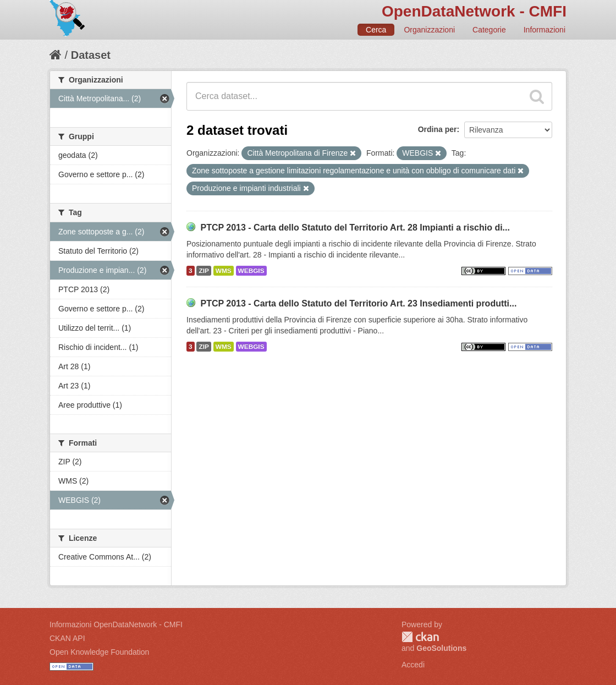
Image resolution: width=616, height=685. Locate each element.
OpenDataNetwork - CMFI (474, 11)
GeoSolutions (441, 648)
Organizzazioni (429, 30)
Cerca (376, 30)
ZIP (204, 271)
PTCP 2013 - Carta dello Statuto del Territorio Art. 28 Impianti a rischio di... (355, 228)
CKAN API (67, 638)
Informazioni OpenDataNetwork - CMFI (116, 624)
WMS (224, 271)
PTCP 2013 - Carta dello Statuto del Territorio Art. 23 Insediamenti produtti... (358, 303)
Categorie (489, 30)
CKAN (420, 637)
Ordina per (438, 129)
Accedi (413, 665)
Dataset (91, 55)
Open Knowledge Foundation (99, 652)
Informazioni (544, 30)
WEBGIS (251, 271)
